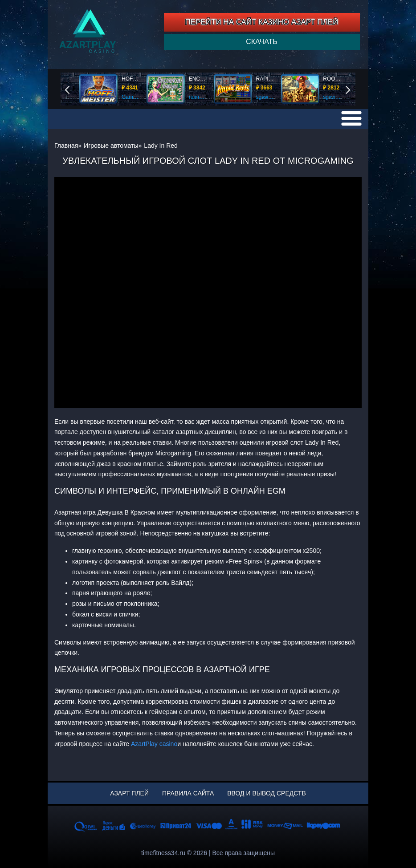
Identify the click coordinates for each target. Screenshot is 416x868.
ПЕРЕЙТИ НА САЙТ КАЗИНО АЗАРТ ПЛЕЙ (262, 22)
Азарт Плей (129, 793)
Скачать (262, 42)
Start (354, 89)
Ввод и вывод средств (266, 793)
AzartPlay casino (154, 744)
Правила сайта (188, 793)
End (73, 89)
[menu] (351, 118)
